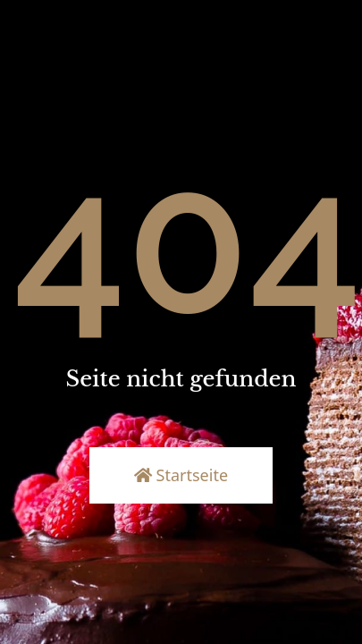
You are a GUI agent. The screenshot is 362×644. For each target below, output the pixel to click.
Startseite (181, 475)
